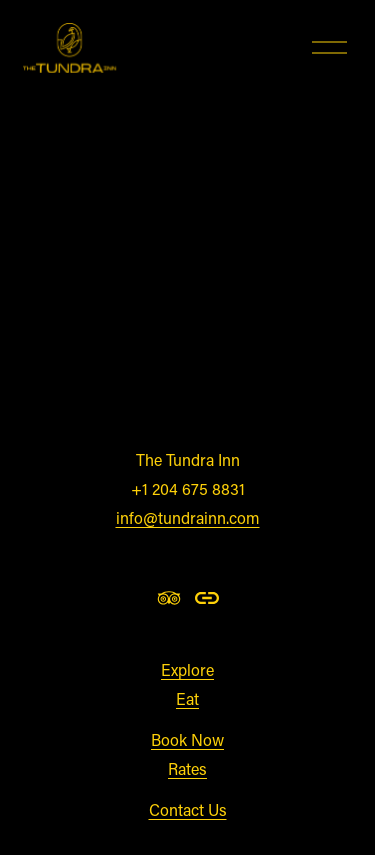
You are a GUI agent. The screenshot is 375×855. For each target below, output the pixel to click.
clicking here (282, 390)
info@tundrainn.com (188, 517)
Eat (187, 698)
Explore (187, 669)
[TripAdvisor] (169, 598)
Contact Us (188, 809)
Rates (187, 768)
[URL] (207, 598)
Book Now (187, 739)
